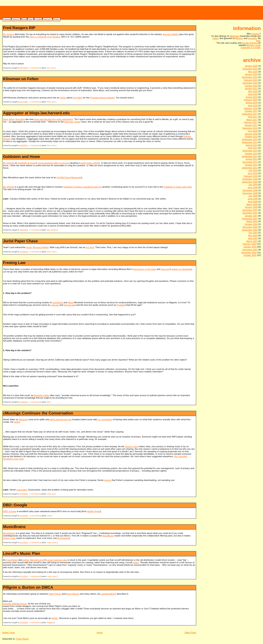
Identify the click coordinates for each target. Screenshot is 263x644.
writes (17, 422)
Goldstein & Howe (27, 163)
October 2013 (251, 154)
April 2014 (253, 148)
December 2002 (250, 250)
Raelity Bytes (94, 511)
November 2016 (250, 128)
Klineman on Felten (21, 79)
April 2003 (253, 238)
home (7, 20)
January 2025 (251, 74)
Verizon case (131, 446)
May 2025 (253, 72)
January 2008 (251, 207)
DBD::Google (15, 505)
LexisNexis (57, 302)
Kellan (55, 618)
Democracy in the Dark (145, 269)
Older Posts (190, 632)
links (57, 20)
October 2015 (251, 136)
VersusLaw (69, 305)
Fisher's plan (9, 538)
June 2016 (253, 131)
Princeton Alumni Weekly (102, 98)
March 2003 (252, 241)
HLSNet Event (64, 177)
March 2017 (252, 120)
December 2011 (250, 162)
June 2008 (253, 199)
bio (24, 20)
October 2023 (251, 86)
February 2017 (251, 122)
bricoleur (17, 12)
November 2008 (250, 193)
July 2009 (253, 185)
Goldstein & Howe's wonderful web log (82, 187)
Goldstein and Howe (22, 157)
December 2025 (250, 69)
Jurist (29, 247)
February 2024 (251, 80)
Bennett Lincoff (38, 560)
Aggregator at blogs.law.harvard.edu (36, 113)
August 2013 (252, 159)
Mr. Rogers (9, 34)
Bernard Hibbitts (41, 247)
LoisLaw (55, 305)
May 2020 (253, 91)
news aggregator (65, 119)
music (47, 20)
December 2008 (250, 190)
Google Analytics (250, 43)
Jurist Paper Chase (20, 241)
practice (54, 230)
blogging (50, 623)
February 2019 (251, 100)
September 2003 (250, 230)
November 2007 (250, 213)
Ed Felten (78, 98)
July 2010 (253, 170)
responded (22, 490)
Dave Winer (9, 119)
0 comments (34, 68)
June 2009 (253, 187)
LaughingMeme (108, 594)
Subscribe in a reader (251, 47)
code (38, 20)
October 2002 (250, 255)
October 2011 (251, 165)
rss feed (90, 247)
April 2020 (253, 94)
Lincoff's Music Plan (22, 553)
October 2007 (251, 216)
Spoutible (252, 38)
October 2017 (251, 111)
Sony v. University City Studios (45, 37)
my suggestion (105, 419)
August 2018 (252, 103)
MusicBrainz (14, 527)
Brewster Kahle (41, 395)
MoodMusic (108, 536)
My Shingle (9, 163)
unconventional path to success (54, 163)
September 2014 (250, 142)
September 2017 (250, 114)
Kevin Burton (73, 594)
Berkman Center (73, 122)
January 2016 (251, 134)
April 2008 (253, 202)
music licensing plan (57, 560)
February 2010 (251, 176)
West (70, 302)
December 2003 (250, 227)
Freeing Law (14, 263)
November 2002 (249, 253)
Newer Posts (9, 632)
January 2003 (250, 247)
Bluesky (240, 38)
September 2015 (250, 139)
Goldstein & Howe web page (178, 187)
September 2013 (250, 156)
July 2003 (253, 233)
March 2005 (252, 221)
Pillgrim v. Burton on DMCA (28, 587)
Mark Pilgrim (55, 594)
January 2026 (251, 66)
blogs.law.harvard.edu (45, 119)
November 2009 (250, 179)
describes (20, 119)
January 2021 (251, 88)
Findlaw (121, 305)
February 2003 (249, 244)
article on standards (182, 269)
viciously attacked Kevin (15, 604)
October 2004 (251, 224)
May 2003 (253, 235)
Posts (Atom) (22, 639)
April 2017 (253, 117)
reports (107, 480)
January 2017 (251, 125)
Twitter (215, 38)
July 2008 (253, 196)
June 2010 (253, 173)
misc (52, 68)
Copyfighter (12, 560)
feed (258, 41)
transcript (77, 177)
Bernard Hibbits (171, 34)
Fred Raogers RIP (19, 28)
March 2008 (252, 204)
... (98, 533)
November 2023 (250, 83)
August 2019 (252, 97)
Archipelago (63, 538)
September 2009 (250, 182)
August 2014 (252, 145)
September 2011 (250, 168)
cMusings (23, 419)
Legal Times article (90, 163)
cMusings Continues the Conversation (38, 413)
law (31, 20)
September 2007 (250, 219)
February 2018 (251, 108)
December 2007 (250, 210)
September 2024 (250, 77)
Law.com (165, 269)
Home (100, 632)
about (16, 20)
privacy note (254, 45)
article (63, 98)
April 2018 (253, 105)
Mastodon (235, 36)
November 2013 (250, 151)
